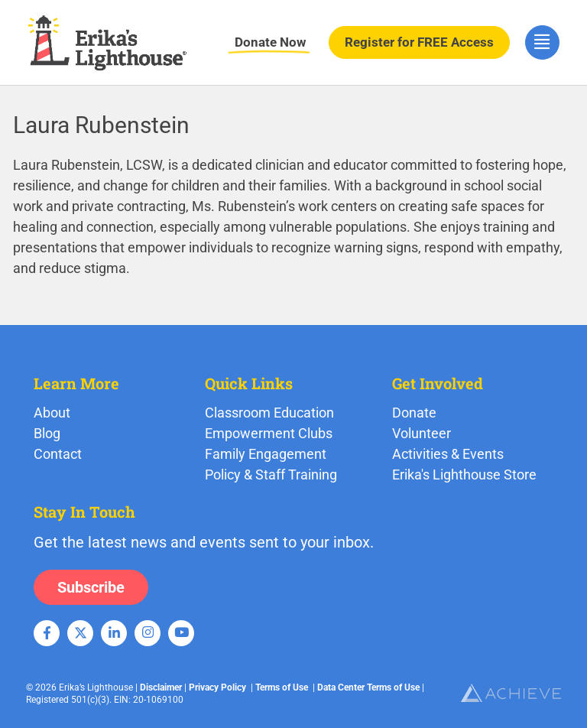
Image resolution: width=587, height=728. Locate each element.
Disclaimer (161, 687)
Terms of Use (282, 687)
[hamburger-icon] (542, 42)
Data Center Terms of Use (368, 687)
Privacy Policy (217, 687)
